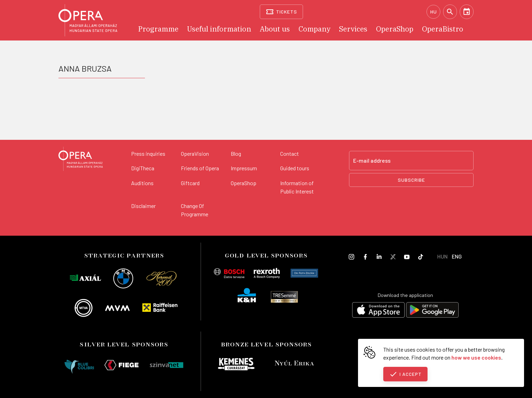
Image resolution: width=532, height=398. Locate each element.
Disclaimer (143, 206)
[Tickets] (281, 12)
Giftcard (190, 183)
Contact (290, 153)
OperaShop (244, 183)
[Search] (450, 12)
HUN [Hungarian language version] (442, 256)
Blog (236, 153)
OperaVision (195, 153)
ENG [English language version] (457, 256)
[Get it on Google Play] (432, 311)
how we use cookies (476, 357)
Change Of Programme (195, 210)
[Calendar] (467, 12)
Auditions (142, 183)
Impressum (244, 168)
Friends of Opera (200, 168)
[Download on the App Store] (378, 311)
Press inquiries (148, 153)
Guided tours (295, 168)
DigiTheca (143, 168)
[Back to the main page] (81, 160)
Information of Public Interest (297, 187)
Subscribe (411, 180)
